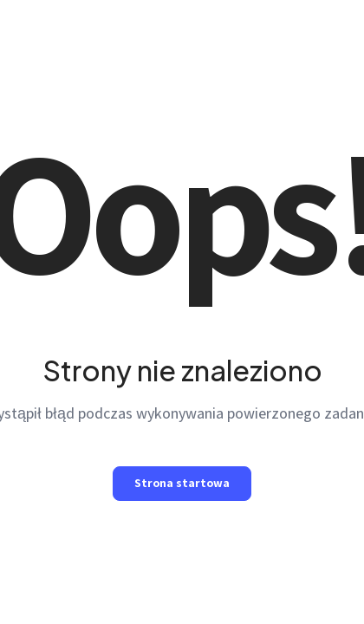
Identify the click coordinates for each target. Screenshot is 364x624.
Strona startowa (182, 483)
